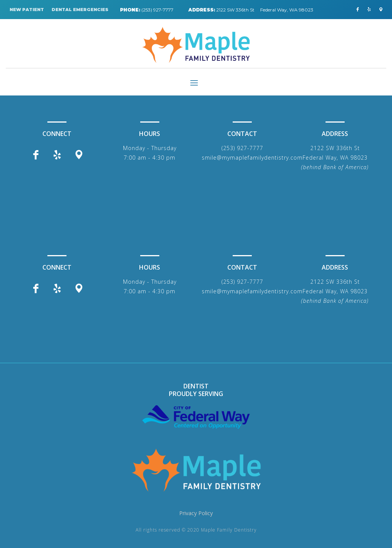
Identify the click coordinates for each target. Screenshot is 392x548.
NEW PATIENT (27, 10)
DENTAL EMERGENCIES (80, 10)
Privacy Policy (196, 513)
